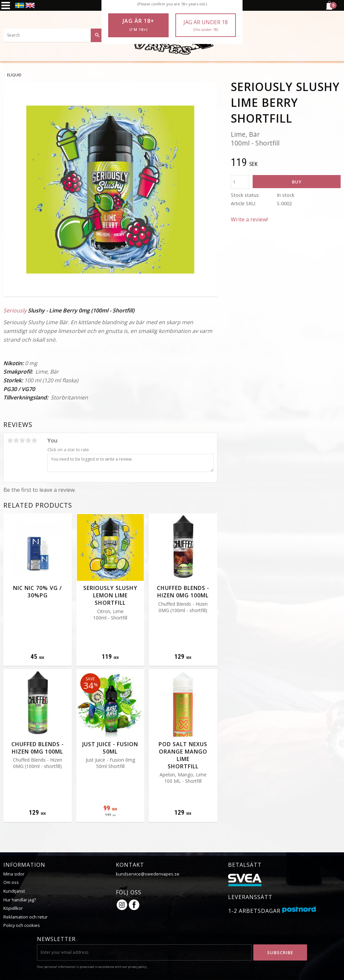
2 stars (16, 440)
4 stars (28, 440)
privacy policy (137, 967)
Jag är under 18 (206, 25)
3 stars (22, 440)
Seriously (15, 310)
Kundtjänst (14, 891)
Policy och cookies (22, 925)
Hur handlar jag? (20, 900)
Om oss (11, 882)
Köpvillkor (13, 908)
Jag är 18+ (138, 25)
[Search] (97, 35)
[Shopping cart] (329, 9)
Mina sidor (14, 874)
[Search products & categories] (54, 35)
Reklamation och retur (26, 917)
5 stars (34, 440)
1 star (10, 440)
